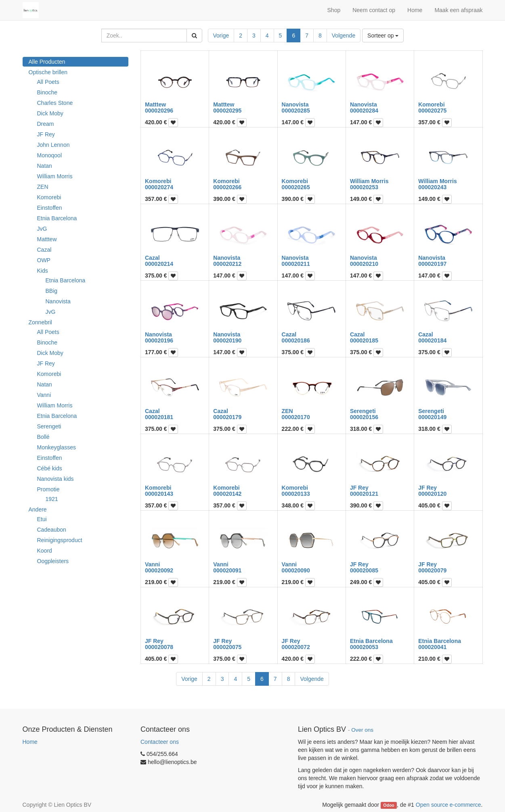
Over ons (362, 730)
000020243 (432, 187)
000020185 (364, 340)
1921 (52, 499)
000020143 (159, 494)
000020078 (159, 647)
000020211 (296, 264)
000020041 (432, 647)
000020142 (227, 494)
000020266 (227, 187)
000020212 (227, 264)
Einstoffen (50, 208)
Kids (43, 271)
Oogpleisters (53, 561)
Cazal (44, 250)
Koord (45, 551)
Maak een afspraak (458, 10)
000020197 (432, 264)
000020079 (432, 570)
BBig (52, 291)
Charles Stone (55, 103)
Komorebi (49, 197)
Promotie (48, 489)
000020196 (159, 340)
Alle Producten (47, 62)
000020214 (159, 264)
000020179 (227, 417)
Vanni (44, 395)
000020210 (364, 264)
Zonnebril (40, 322)
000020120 (432, 494)
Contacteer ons (160, 742)
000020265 (296, 187)
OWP (44, 260)
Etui (42, 519)
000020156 (364, 417)
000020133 (296, 494)
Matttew (47, 239)
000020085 (364, 570)
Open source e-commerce (448, 805)
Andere (38, 509)
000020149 (432, 417)
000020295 (227, 111)
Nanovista (58, 301)
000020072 (296, 647)
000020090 (296, 570)
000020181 (159, 417)
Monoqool (50, 155)
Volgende (344, 35)
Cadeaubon (52, 530)
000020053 (364, 647)
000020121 (364, 494)
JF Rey (46, 134)
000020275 (432, 111)
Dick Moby (50, 113)
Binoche (47, 92)
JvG (42, 229)
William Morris (55, 176)
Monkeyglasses (57, 447)
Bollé (43, 437)
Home (30, 742)
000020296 (159, 111)
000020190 (227, 340)
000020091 (227, 570)
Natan (45, 166)
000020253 (364, 187)
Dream (46, 124)
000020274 (159, 187)
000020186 (296, 340)
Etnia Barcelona (57, 218)
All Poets (48, 82)
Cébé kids (50, 468)
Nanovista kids (56, 479)
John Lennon (53, 145)
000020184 (432, 340)
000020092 (159, 570)
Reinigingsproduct (60, 540)
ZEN (43, 187)
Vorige (221, 35)
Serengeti (49, 426)
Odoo (389, 805)
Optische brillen (48, 72)
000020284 (364, 111)
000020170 (296, 417)
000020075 (227, 647)
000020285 (296, 111)
